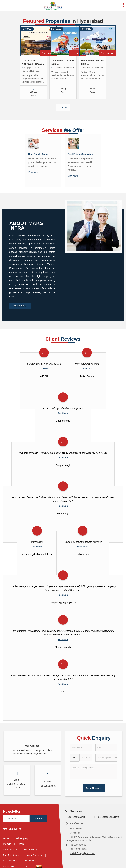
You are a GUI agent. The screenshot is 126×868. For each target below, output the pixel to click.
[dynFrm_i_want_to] (106, 758)
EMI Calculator (10, 861)
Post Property (31, 850)
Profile (21, 844)
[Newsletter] (16, 819)
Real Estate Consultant (81, 154)
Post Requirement (12, 855)
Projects (7, 844)
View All (63, 107)
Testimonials (30, 861)
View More (33, 172)
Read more (20, 306)
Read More (44, 369)
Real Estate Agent (38, 154)
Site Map (25, 866)
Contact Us (8, 866)
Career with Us (10, 850)
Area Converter (35, 855)
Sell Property (22, 838)
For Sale (27, 29)
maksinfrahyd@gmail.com (83, 853)
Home (6, 838)
